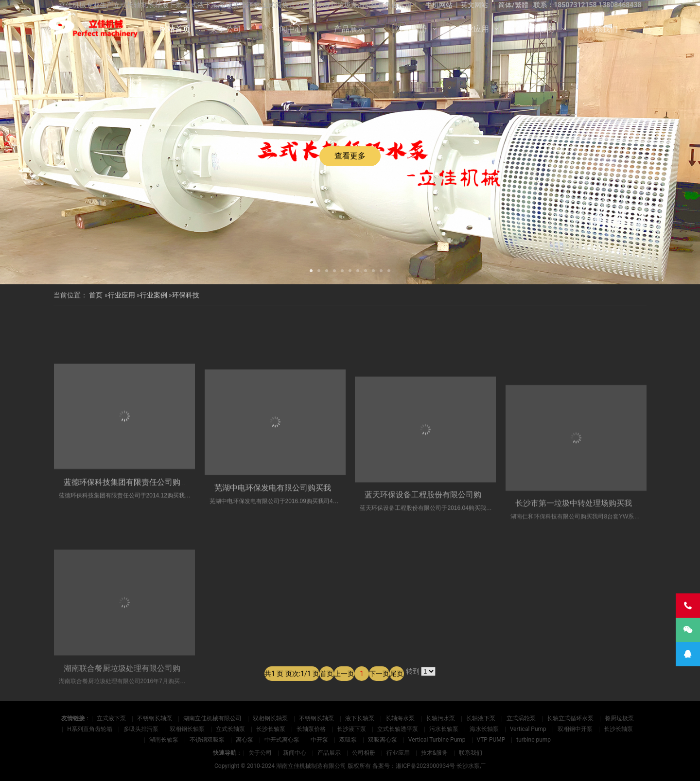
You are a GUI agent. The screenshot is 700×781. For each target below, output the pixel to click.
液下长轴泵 (360, 718)
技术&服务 (538, 29)
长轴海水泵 (400, 718)
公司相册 (411, 29)
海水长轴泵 (484, 729)
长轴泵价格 (311, 729)
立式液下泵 (111, 718)
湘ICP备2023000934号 (425, 766)
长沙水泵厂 (471, 766)
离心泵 (245, 740)
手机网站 (439, 5)
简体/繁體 (513, 5)
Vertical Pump (528, 729)
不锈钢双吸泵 (207, 740)
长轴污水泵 (440, 718)
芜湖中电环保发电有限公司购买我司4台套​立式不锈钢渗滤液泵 (322, 587)
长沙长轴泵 (271, 729)
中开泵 (319, 740)
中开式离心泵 (282, 740)
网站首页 (175, 29)
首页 (96, 295)
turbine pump (534, 740)
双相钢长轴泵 (270, 718)
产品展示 (350, 29)
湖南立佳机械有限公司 (212, 718)
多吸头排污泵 (141, 729)
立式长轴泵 (230, 729)
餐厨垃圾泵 (619, 718)
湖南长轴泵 (164, 740)
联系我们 (602, 29)
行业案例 (154, 295)
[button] (311, 270)
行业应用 (473, 29)
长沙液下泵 (351, 729)
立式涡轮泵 (521, 718)
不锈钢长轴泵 (155, 718)
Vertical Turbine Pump (437, 740)
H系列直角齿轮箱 (90, 729)
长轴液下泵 (481, 718)
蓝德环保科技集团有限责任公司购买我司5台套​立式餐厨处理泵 (171, 574)
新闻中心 (287, 29)
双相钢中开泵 (575, 729)
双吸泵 (348, 740)
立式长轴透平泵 (398, 729)
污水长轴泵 (444, 729)
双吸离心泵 (383, 740)
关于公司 (226, 29)
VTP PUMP (491, 740)
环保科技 (186, 295)
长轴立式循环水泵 (570, 718)
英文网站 (474, 5)
